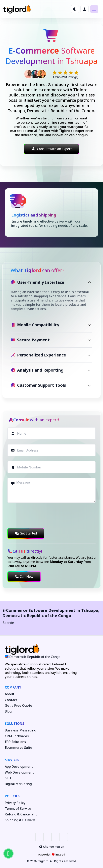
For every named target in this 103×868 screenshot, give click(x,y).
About (10, 694)
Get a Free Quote (19, 706)
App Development (19, 767)
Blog (8, 711)
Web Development (19, 772)
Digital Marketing (18, 784)
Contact (11, 700)
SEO (8, 778)
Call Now (24, 577)
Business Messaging (21, 730)
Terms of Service (18, 809)
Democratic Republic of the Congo (37, 616)
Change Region (52, 847)
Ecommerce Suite (19, 748)
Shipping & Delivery (20, 820)
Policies (12, 796)
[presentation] (38, 515)
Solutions (14, 724)
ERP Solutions (15, 742)
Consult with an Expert (51, 149)
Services (12, 760)
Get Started (26, 533)
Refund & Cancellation (22, 814)
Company (13, 687)
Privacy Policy (15, 803)
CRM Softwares (17, 736)
